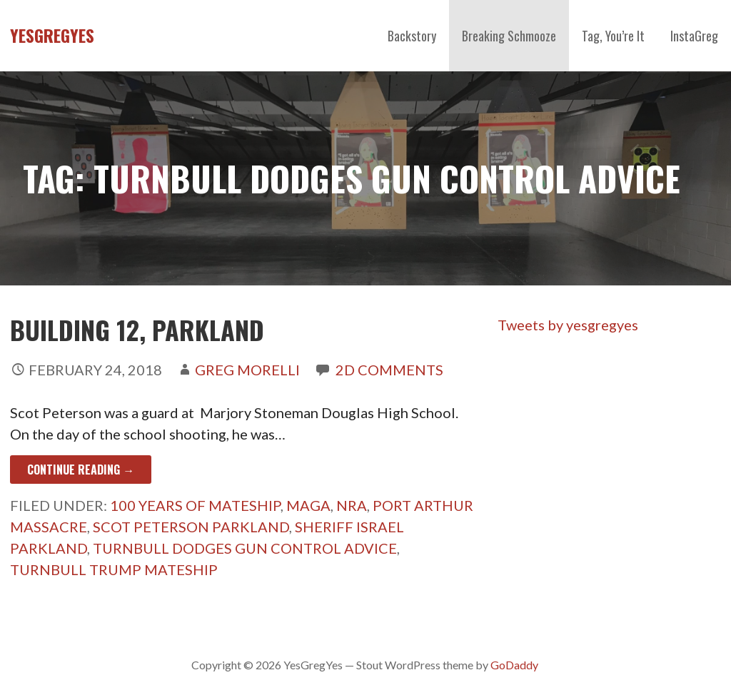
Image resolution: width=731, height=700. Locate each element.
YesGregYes (52, 35)
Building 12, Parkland (137, 329)
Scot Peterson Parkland (191, 527)
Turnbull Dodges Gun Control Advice (245, 548)
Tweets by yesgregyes (568, 325)
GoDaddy (514, 665)
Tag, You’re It (613, 36)
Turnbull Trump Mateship (114, 569)
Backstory (412, 36)
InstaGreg (694, 36)
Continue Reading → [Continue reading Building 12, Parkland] (81, 470)
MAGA (308, 505)
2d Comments (389, 370)
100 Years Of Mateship (195, 505)
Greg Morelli (247, 370)
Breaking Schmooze (509, 36)
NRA (352, 505)
